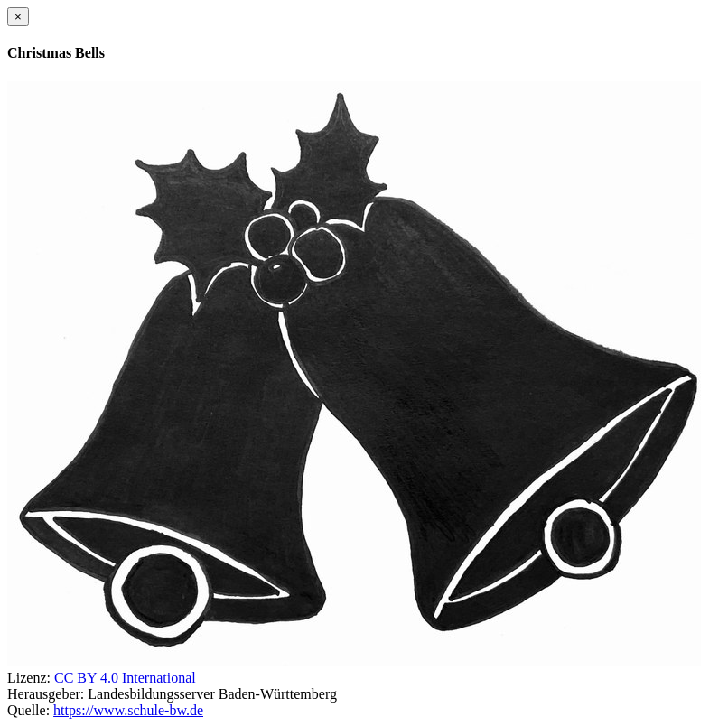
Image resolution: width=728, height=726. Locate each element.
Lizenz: (29, 678)
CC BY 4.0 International (125, 678)
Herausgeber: (46, 694)
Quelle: (28, 710)
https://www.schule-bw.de (128, 710)
